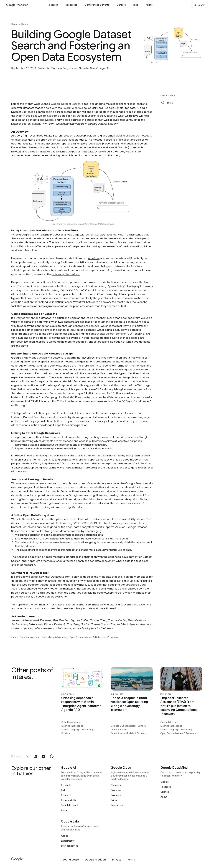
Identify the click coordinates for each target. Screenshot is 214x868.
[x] (27, 756)
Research (53, 5)
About (149, 5)
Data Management (30, 637)
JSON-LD (95, 523)
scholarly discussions (66, 274)
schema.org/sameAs (86, 326)
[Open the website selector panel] (31, 5)
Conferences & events (97, 5)
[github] (52, 756)
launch (36, 124)
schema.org (65, 523)
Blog (136, 5)
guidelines (93, 258)
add (32, 593)
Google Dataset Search (66, 104)
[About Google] (70, 860)
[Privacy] (117, 860)
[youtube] (43, 756)
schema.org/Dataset (61, 140)
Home (14, 24)
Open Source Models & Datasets (87, 637)
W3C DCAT (81, 523)
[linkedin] (35, 756)
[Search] (199, 5)
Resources (71, 5)
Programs (113, 637)
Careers (121, 5)
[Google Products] (96, 860)
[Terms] (131, 860)
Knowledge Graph (35, 358)
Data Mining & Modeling (55, 637)
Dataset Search (65, 605)
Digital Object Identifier (111, 334)
